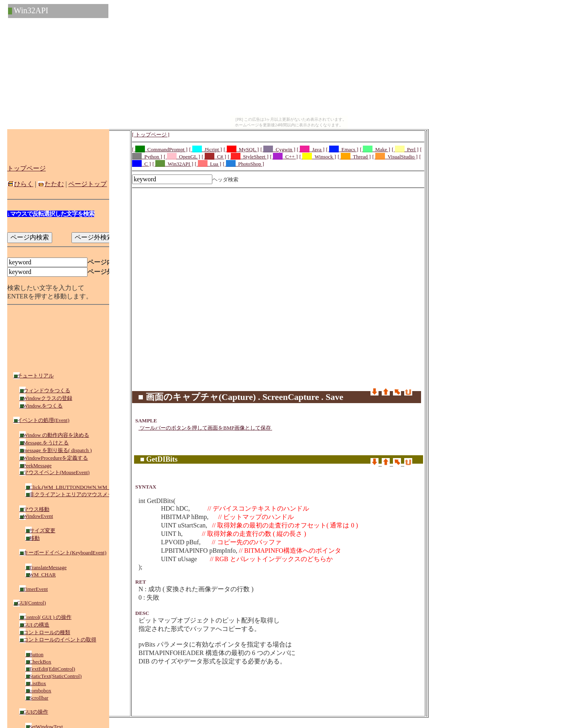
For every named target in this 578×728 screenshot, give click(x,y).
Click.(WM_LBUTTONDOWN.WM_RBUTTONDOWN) (89, 487)
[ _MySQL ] (241, 149)
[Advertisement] (278, 209)
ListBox (36, 683)
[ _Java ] (311, 149)
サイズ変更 (40, 530)
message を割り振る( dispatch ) (56, 450)
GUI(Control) (30, 603)
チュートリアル (34, 376)
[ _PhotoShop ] (243, 164)
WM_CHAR (41, 575)
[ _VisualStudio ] (395, 157)
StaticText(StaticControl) (53, 676)
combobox (38, 690)
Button (34, 654)
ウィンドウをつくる (45, 390)
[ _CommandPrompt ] (160, 149)
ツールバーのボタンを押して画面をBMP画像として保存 (205, 428)
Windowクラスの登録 (46, 398)
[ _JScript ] (206, 149)
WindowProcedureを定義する (54, 458)
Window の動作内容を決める (54, 435)
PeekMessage (36, 465)
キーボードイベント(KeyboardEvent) (63, 553)
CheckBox (38, 662)
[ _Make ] (375, 149)
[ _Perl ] (405, 149)
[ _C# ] (214, 157)
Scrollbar (37, 698)
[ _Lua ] (208, 164)
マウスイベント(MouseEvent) (54, 472)
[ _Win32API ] (173, 164)
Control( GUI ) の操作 (45, 617)
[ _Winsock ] (318, 157)
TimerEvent (34, 589)
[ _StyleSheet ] (248, 157)
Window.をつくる (41, 406)
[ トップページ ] (151, 135)
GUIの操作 (34, 712)
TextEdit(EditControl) (50, 669)
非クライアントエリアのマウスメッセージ (77, 494)
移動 (33, 538)
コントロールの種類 (45, 632)
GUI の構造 (34, 625)
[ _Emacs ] (342, 149)
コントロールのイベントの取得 (58, 640)
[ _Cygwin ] (278, 149)
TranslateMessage (46, 567)
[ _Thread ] (354, 157)
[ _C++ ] (284, 157)
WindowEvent (36, 516)
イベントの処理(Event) (41, 420)
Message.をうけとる (44, 443)
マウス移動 (34, 509)
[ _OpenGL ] (182, 157)
